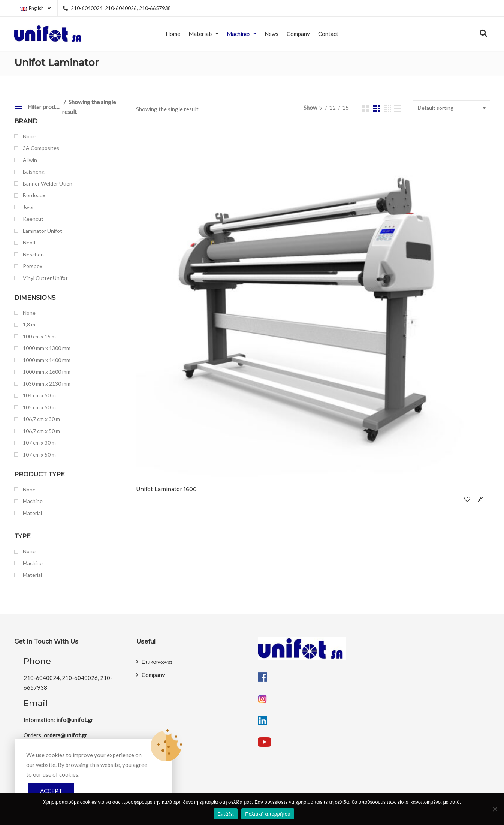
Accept (51, 791)
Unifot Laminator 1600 (166, 251)
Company (298, 34)
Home (173, 34)
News (271, 34)
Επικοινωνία (157, 662)
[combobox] (451, 108)
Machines (239, 34)
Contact (328, 34)
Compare (242, 261)
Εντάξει (226, 814)
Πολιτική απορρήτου (268, 814)
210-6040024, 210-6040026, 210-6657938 (117, 8)
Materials (201, 34)
